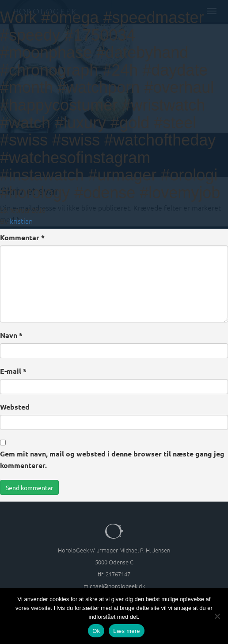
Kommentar (22, 237)
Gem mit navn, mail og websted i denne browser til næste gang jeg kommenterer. (112, 459)
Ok (96, 631)
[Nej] (217, 616)
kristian (21, 221)
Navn (11, 335)
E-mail (13, 371)
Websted (15, 407)
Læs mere (127, 631)
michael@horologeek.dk (114, 586)
